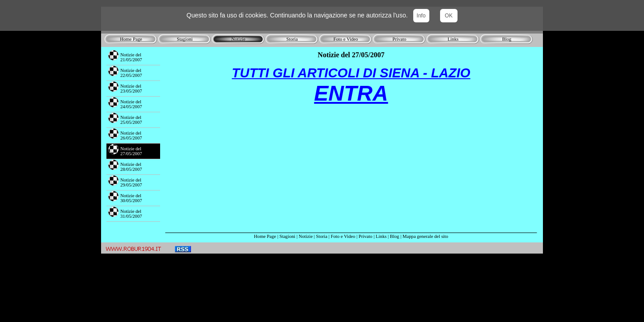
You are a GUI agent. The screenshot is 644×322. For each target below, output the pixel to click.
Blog (395, 236)
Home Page (265, 236)
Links (381, 236)
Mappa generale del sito (425, 236)
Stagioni (288, 236)
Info (421, 16)
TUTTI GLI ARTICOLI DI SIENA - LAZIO (351, 73)
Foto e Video (343, 236)
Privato (366, 236)
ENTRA (351, 93)
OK (449, 16)
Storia (322, 236)
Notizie (306, 236)
